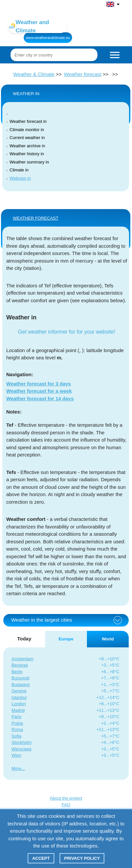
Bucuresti (20, 678)
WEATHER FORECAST (36, 218)
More (16, 768)
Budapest (21, 685)
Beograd (20, 665)
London (19, 704)
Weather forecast (83, 74)
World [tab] (108, 639)
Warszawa (21, 749)
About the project (66, 798)
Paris (16, 717)
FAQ (66, 805)
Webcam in (20, 178)
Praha (17, 723)
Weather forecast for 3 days (39, 384)
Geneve (19, 691)
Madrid (18, 710)
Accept (41, 858)
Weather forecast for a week (39, 391)
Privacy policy (82, 858)
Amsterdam (22, 659)
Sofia (16, 736)
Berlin (17, 672)
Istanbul (19, 697)
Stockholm (22, 742)
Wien (16, 755)
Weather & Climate (34, 74)
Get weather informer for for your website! (67, 332)
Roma (17, 729)
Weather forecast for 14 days (40, 398)
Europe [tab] (66, 639)
